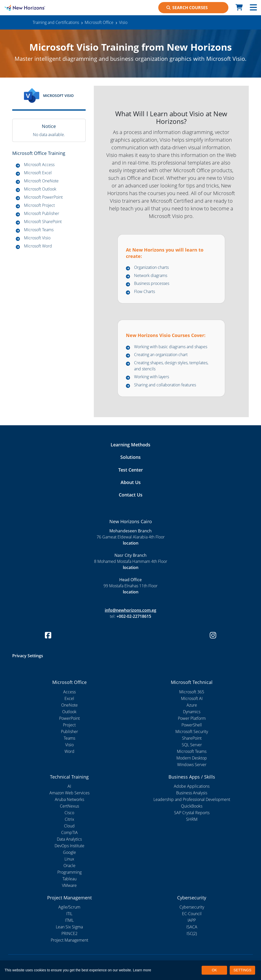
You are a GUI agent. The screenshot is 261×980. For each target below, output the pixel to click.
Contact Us (131, 495)
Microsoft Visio (37, 238)
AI (69, 786)
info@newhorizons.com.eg (130, 610)
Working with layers (152, 377)
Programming (69, 872)
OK (214, 970)
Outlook (69, 712)
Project (69, 725)
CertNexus (69, 806)
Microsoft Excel (38, 173)
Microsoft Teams (39, 230)
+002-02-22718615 (134, 616)
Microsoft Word (38, 246)
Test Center (131, 470)
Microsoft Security (192, 732)
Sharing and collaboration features (165, 385)
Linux (69, 859)
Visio (69, 745)
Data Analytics (69, 839)
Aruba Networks (69, 799)
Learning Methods (130, 445)
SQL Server (192, 745)
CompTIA (69, 832)
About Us (131, 482)
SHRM (192, 819)
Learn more (142, 970)
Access (69, 692)
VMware (69, 885)
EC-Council (192, 914)
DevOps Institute (69, 846)
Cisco (69, 813)
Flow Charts (145, 291)
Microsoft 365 (192, 692)
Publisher (69, 732)
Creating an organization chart (161, 355)
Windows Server (192, 765)
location (131, 543)
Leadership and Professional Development (192, 799)
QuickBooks (192, 806)
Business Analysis (192, 793)
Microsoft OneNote (41, 181)
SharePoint (192, 738)
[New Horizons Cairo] (33, 8)
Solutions (130, 457)
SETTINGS (242, 970)
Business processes (152, 283)
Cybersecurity (192, 907)
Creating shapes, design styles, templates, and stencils (171, 366)
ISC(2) (192, 933)
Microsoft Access (39, 165)
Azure (192, 705)
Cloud (69, 826)
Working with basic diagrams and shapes (171, 347)
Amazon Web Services (69, 793)
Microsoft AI (192, 698)
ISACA (192, 927)
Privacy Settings (28, 656)
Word (69, 751)
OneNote (69, 705)
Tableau (69, 879)
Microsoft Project (39, 205)
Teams (69, 738)
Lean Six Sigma (69, 927)
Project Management (69, 940)
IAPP (192, 920)
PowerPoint (69, 718)
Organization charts (151, 267)
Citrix (69, 819)
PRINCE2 (69, 933)
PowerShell (192, 725)
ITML (69, 920)
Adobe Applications (192, 786)
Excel (69, 698)
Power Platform (192, 718)
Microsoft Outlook (40, 189)
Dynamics (192, 712)
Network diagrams (151, 275)
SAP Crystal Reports (192, 813)
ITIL (69, 914)
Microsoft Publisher (42, 213)
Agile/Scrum (69, 907)
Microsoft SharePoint (43, 222)
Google (69, 852)
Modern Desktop (192, 758)
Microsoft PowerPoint (43, 197)
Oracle (69, 866)
